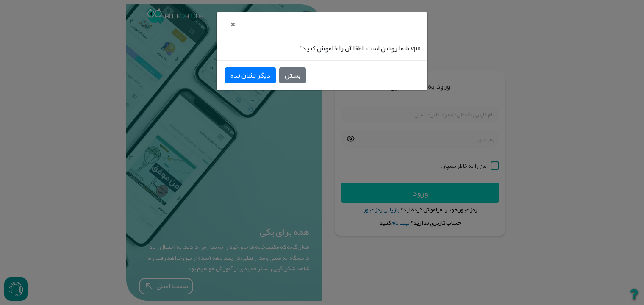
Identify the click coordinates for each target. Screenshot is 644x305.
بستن (293, 75)
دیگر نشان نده (250, 75)
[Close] (232, 24)
